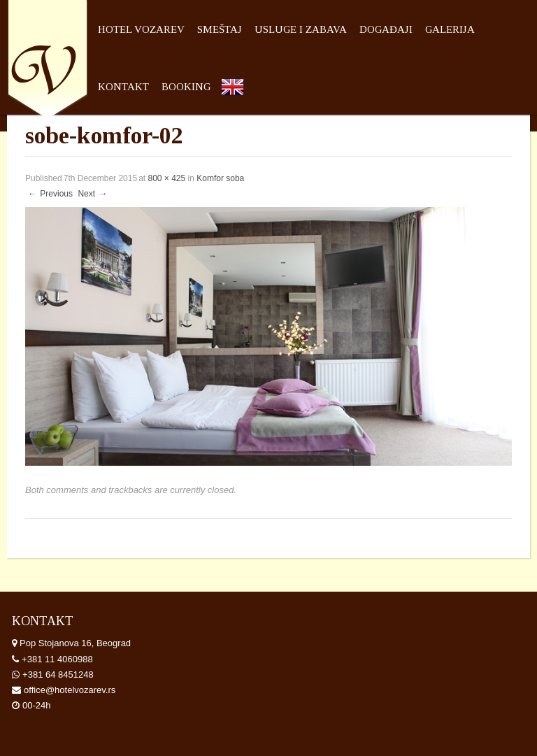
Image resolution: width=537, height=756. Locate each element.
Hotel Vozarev (141, 29)
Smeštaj (220, 29)
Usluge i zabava (301, 29)
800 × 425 (166, 178)
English (235, 110)
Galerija (450, 29)
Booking (186, 87)
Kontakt (123, 87)
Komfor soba (220, 178)
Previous (50, 194)
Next (93, 194)
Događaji (386, 29)
